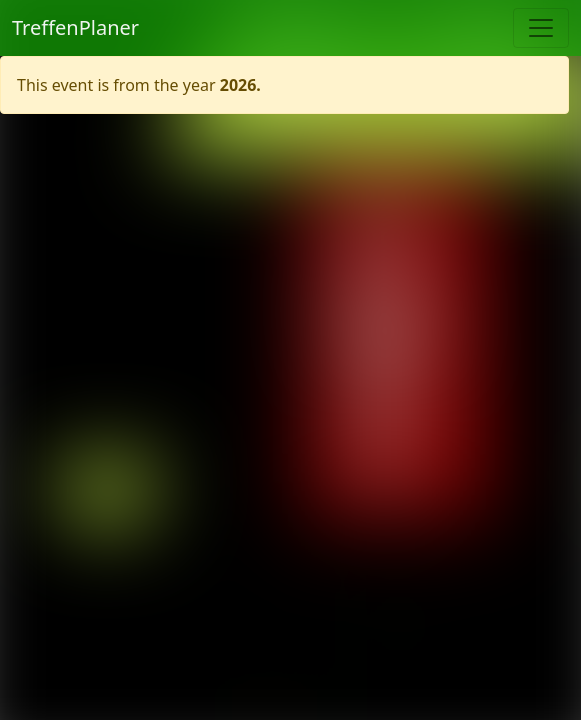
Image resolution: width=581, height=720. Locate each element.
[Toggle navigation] (541, 28)
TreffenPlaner (75, 27)
